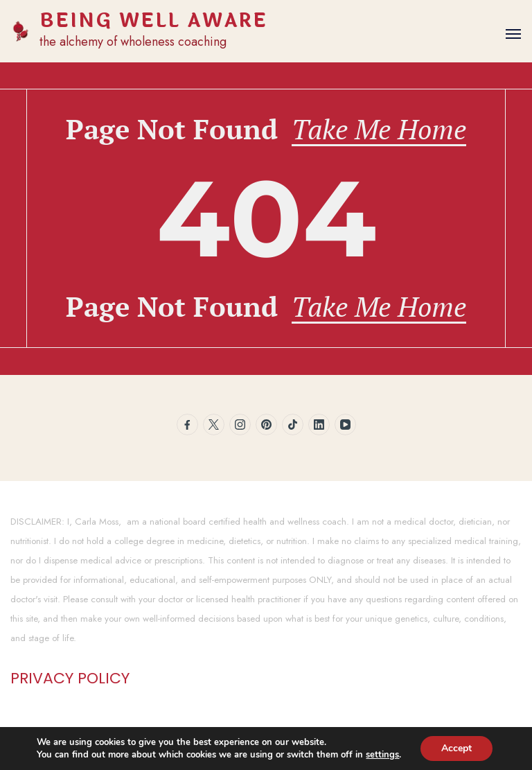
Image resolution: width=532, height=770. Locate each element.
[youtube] (345, 425)
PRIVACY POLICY (70, 678)
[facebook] (187, 425)
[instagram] (240, 425)
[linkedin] (319, 425)
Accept (456, 748)
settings (382, 755)
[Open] (513, 34)
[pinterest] (266, 425)
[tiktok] (293, 425)
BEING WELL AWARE (153, 21)
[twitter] (214, 425)
